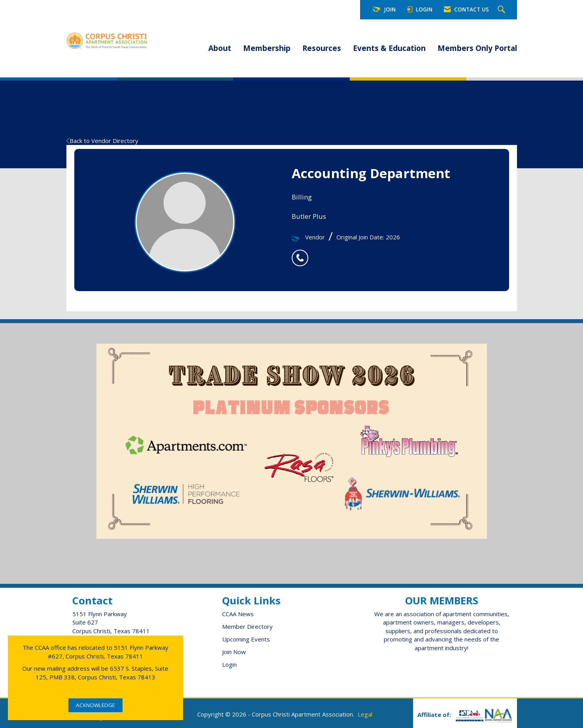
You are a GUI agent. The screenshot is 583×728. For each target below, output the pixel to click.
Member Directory (247, 626)
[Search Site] (502, 10)
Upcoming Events (246, 639)
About (220, 48)
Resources (322, 48)
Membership (267, 48)
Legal (365, 714)
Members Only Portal (477, 48)
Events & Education (389, 48)
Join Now (234, 652)
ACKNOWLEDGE (95, 705)
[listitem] (302, 254)
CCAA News (238, 614)
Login (229, 664)
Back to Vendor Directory (102, 141)
